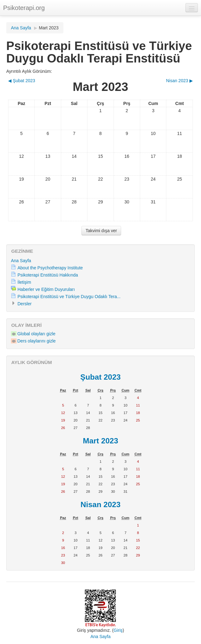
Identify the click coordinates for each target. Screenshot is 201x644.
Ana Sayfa (21, 28)
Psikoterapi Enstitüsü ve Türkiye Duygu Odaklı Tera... (69, 297)
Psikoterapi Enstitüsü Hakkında (48, 275)
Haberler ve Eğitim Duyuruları (46, 289)
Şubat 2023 (100, 377)
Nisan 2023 (100, 504)
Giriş (118, 630)
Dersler (25, 304)
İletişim (24, 282)
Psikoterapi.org (24, 8)
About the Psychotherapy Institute (50, 268)
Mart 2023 (49, 28)
